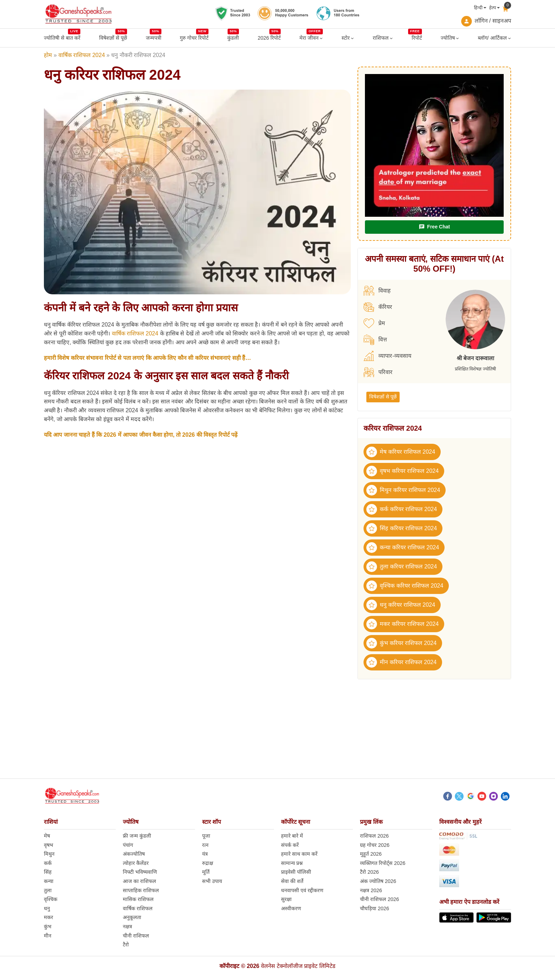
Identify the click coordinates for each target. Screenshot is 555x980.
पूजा (206, 836)
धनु (47, 908)
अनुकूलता (132, 917)
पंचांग (128, 845)
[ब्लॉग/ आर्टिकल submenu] (510, 38)
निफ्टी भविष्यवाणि (140, 872)
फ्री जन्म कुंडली (137, 836)
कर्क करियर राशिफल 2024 (402, 509)
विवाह (377, 291)
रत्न (205, 845)
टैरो (126, 945)
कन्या (49, 881)
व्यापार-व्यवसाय (387, 356)
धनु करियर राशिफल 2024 (401, 605)
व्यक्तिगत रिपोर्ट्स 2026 (383, 863)
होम (48, 55)
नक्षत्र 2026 (371, 890)
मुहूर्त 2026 (371, 854)
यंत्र (205, 854)
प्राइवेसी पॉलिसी (296, 872)
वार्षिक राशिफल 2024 (82, 55)
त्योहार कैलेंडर (136, 863)
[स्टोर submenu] (352, 38)
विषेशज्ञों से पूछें (383, 397)
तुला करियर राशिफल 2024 (402, 567)
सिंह (48, 872)
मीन (48, 936)
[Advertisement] (277, 729)
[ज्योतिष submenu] (457, 38)
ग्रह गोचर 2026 (375, 845)
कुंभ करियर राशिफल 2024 (401, 643)
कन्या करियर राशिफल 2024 (403, 548)
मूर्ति (206, 872)
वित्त (375, 340)
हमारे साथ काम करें (299, 854)
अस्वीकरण (291, 908)
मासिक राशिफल (138, 899)
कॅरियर (378, 307)
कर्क (48, 863)
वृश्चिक (51, 899)
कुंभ (48, 927)
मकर (48, 917)
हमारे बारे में (292, 836)
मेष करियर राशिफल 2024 (401, 452)
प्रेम (374, 323)
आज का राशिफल (139, 881)
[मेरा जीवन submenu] (321, 38)
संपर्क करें (290, 845)
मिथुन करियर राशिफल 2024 (403, 490)
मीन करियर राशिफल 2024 (401, 662)
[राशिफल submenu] (391, 38)
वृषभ (48, 845)
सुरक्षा (286, 899)
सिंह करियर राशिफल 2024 (402, 528)
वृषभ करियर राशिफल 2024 (402, 471)
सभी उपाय (212, 881)
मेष (47, 836)
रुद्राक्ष (208, 863)
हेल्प (493, 8)
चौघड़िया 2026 (374, 908)
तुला (48, 890)
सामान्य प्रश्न (292, 863)
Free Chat (434, 227)
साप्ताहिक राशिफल (141, 890)
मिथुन (49, 854)
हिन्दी (478, 8)
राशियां (51, 822)
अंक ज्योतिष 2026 (378, 881)
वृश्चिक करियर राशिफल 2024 (405, 586)
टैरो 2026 (369, 872)
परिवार (378, 372)
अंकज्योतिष (134, 854)
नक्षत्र (127, 927)
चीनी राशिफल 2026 (379, 899)
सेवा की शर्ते (292, 881)
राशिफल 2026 (374, 836)
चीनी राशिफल (136, 936)
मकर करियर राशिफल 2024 (402, 624)
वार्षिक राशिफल (138, 908)
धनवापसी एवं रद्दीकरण (302, 890)
